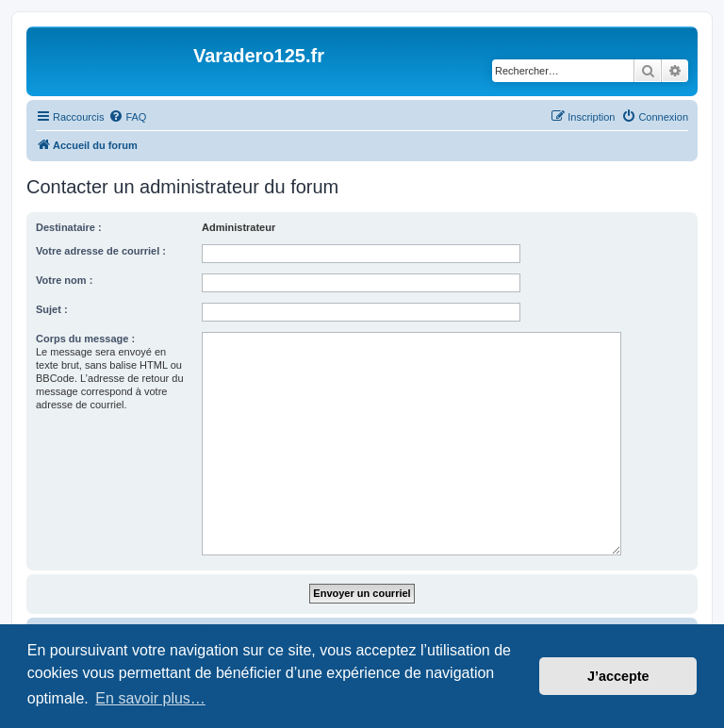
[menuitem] (127, 117)
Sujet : (52, 309)
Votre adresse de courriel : (101, 251)
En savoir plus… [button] (150, 698)
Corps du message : (85, 339)
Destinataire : (69, 227)
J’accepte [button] (618, 676)
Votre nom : (64, 280)
